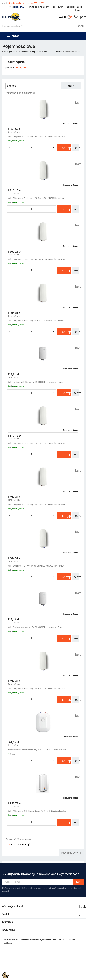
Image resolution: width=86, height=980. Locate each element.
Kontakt (79, 10)
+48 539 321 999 (36, 3)
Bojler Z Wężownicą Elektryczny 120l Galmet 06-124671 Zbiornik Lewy (36, 443)
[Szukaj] (43, 26)
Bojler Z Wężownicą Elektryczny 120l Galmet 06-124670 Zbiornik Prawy (36, 198)
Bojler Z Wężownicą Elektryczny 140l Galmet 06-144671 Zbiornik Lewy (36, 259)
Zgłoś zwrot (58, 7)
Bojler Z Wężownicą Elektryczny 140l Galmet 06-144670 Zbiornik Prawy (36, 137)
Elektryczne (21, 68)
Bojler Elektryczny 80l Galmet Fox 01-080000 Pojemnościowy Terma (35, 382)
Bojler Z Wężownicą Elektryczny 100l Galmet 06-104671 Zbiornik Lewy (36, 505)
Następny (26, 844)
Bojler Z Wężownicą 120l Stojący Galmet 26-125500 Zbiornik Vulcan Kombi (38, 811)
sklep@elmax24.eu (13, 3)
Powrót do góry (72, 853)
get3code (8, 943)
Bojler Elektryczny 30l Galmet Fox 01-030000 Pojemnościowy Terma (35, 627)
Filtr (71, 86)
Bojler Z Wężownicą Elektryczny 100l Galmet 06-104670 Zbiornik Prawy (36, 689)
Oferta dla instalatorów (39, 7)
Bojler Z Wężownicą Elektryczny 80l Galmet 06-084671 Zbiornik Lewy (36, 321)
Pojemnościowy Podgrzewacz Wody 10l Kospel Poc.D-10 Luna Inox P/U (37, 750)
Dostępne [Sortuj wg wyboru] (25, 86)
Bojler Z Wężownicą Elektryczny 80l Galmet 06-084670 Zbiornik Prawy (36, 566)
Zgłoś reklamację (74, 7)
